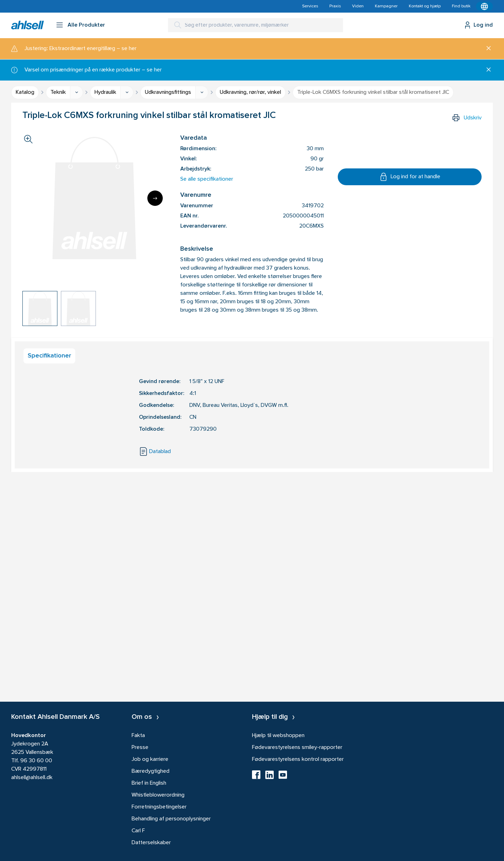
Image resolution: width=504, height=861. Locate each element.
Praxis (335, 6)
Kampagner (386, 6)
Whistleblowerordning (158, 795)
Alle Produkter (86, 25)
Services (310, 6)
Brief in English (149, 783)
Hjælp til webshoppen (278, 736)
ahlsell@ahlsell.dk (32, 778)
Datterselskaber (151, 843)
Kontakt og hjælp (425, 6)
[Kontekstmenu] (484, 6)
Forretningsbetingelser (159, 807)
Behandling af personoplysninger (171, 819)
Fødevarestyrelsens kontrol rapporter (298, 759)
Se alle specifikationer (207, 179)
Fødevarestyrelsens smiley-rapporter (297, 748)
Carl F (138, 831)
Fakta (138, 736)
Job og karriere (150, 759)
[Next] (155, 198)
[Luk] (486, 49)
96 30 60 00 (36, 761)
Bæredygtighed (150, 771)
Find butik (461, 6)
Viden (358, 6)
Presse (140, 748)
